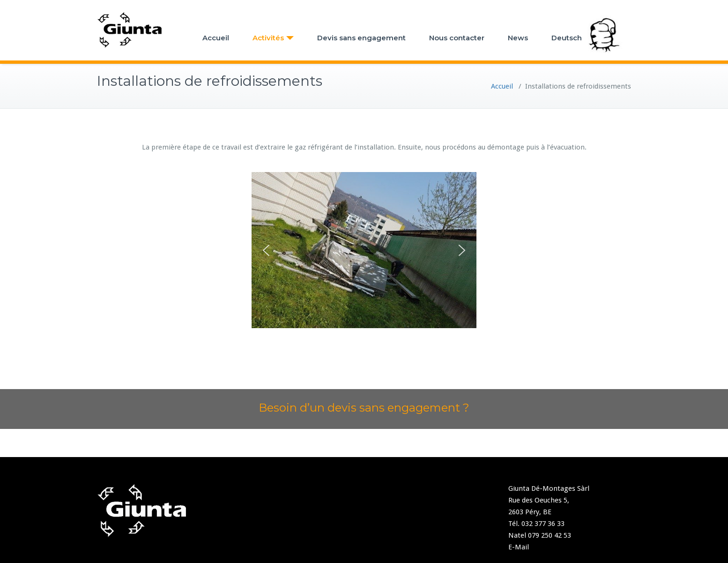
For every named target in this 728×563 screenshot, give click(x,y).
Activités (273, 38)
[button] (266, 250)
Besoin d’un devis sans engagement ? (364, 408)
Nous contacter (457, 38)
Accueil (216, 38)
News (518, 38)
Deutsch (567, 38)
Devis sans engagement (361, 38)
